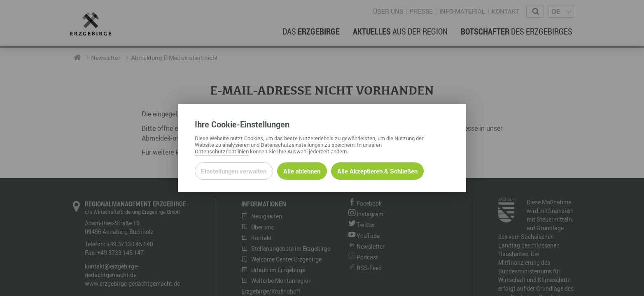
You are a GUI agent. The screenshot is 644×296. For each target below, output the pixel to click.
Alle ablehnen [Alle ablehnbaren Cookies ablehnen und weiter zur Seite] (302, 171)
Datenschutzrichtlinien (222, 151)
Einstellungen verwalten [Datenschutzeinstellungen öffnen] (234, 171)
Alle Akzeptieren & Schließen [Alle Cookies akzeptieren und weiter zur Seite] (377, 171)
